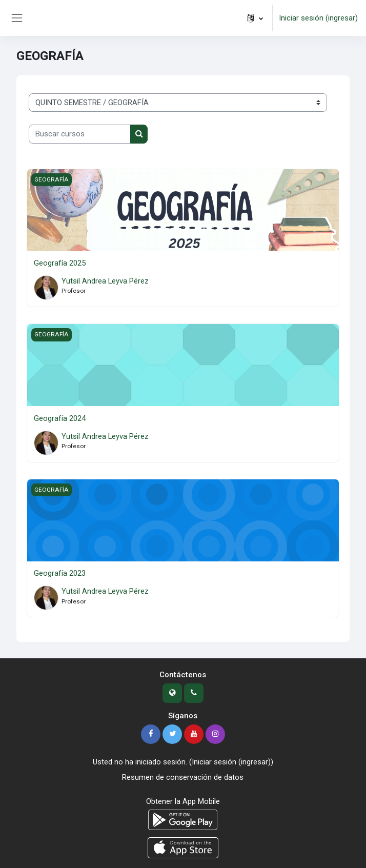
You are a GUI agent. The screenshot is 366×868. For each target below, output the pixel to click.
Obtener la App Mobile (183, 801)
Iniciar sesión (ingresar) (318, 18)
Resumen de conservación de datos (183, 777)
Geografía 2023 (60, 573)
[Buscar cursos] (80, 134)
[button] (255, 18)
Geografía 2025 (60, 263)
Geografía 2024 (60, 418)
